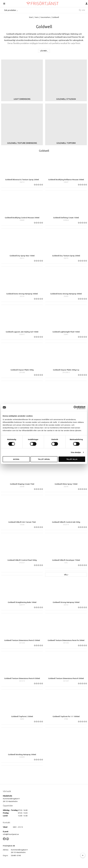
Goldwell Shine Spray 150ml (66, 484)
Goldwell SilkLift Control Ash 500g (66, 522)
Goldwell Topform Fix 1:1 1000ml (66, 716)
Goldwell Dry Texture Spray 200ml (66, 256)
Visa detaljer (76, 452)
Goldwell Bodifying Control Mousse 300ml (22, 218)
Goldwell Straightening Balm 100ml (22, 602)
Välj (66, 575)
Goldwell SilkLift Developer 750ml (66, 560)
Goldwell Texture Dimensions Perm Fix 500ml (66, 640)
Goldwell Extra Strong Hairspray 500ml (66, 294)
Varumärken (45, 17)
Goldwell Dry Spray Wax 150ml (22, 256)
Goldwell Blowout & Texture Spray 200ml (22, 180)
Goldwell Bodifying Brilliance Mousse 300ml (66, 180)
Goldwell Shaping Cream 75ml (22, 484)
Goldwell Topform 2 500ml (22, 716)
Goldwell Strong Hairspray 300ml (66, 602)
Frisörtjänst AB (9, 846)
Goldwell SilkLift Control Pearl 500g (22, 560)
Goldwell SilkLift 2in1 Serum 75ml (22, 522)
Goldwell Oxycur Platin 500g (22, 370)
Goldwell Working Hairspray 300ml (22, 754)
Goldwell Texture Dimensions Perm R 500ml (66, 678)
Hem (37, 17)
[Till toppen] (83, 855)
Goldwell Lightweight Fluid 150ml (66, 332)
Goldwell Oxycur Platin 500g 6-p (66, 370)
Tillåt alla (72, 459)
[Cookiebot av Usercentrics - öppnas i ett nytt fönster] (75, 407)
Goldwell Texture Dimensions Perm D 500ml (22, 640)
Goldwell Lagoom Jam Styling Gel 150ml (22, 332)
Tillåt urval (44, 459)
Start (31, 17)
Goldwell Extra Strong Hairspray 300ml (22, 294)
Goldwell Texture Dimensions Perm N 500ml (22, 678)
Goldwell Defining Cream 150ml (66, 218)
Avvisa (16, 459)
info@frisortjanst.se (11, 834)
